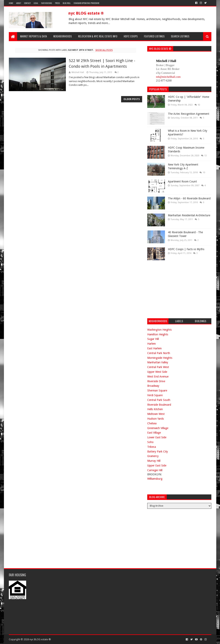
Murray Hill (154, 461)
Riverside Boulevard (159, 405)
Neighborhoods (63, 36)
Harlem (151, 344)
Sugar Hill (153, 339)
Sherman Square (157, 390)
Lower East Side (157, 437)
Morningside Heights (160, 358)
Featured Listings (154, 36)
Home (11, 3)
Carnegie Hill (155, 470)
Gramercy (153, 456)
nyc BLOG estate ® (86, 13)
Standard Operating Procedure (86, 3)
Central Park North (159, 353)
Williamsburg (155, 479)
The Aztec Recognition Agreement (189, 114)
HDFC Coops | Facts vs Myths (186, 249)
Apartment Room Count (182, 181)
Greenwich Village (158, 428)
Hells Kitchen (155, 409)
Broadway (153, 386)
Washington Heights (159, 330)
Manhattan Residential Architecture (189, 215)
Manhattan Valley (158, 362)
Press (57, 3)
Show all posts (104, 50)
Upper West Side (157, 372)
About (19, 3)
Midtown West (156, 414)
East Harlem (154, 348)
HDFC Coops (131, 36)
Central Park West (158, 367)
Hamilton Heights (158, 334)
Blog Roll (67, 3)
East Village (154, 433)
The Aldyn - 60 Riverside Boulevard (189, 198)
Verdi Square (155, 395)
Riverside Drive (156, 381)
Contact (27, 3)
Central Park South (159, 400)
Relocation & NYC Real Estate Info (98, 36)
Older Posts (132, 99)
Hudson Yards (156, 419)
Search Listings (180, 36)
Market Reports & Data (34, 36)
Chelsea (152, 423)
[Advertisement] (177, 289)
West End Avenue (158, 377)
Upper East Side (157, 465)
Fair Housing (47, 3)
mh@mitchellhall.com (168, 77)
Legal (36, 3)
